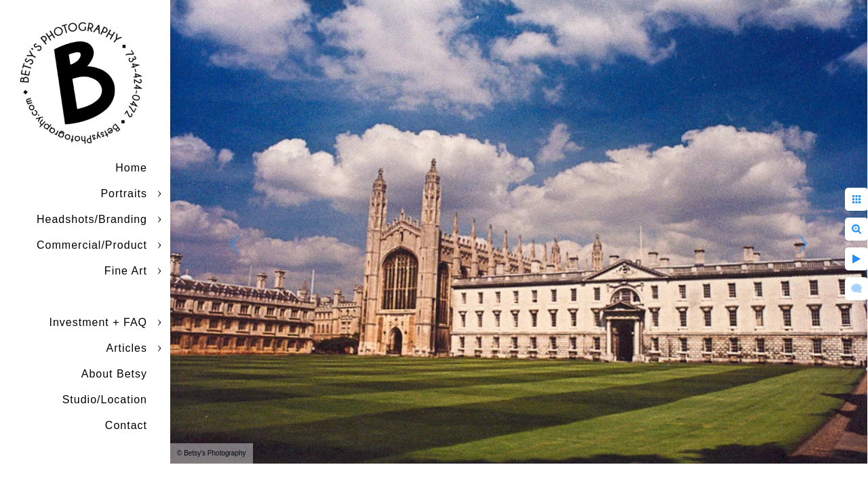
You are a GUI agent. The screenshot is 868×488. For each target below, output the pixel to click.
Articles (127, 348)
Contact (126, 425)
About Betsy (114, 374)
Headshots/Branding (92, 219)
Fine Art (126, 271)
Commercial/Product (92, 245)
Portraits (124, 194)
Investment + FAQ (99, 322)
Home (131, 168)
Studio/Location (105, 400)
